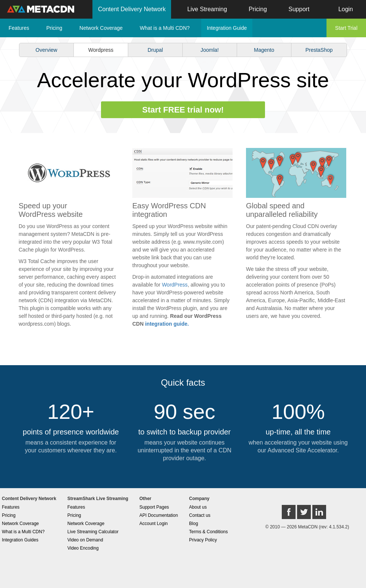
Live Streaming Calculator (93, 532)
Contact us (200, 515)
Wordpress (101, 50)
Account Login (154, 524)
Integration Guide (227, 28)
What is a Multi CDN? (165, 28)
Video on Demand (85, 540)
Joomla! (210, 50)
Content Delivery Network (132, 9)
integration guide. (167, 324)
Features (19, 28)
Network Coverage (101, 28)
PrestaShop (319, 50)
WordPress (175, 285)
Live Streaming (207, 9)
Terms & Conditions (208, 532)
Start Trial (346, 28)
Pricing (258, 9)
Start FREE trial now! (183, 110)
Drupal (155, 50)
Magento (264, 50)
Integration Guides (20, 540)
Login (346, 9)
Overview (46, 50)
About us (198, 507)
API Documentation (159, 515)
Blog (193, 524)
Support (299, 9)
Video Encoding (83, 548)
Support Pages (154, 507)
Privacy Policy (203, 540)
